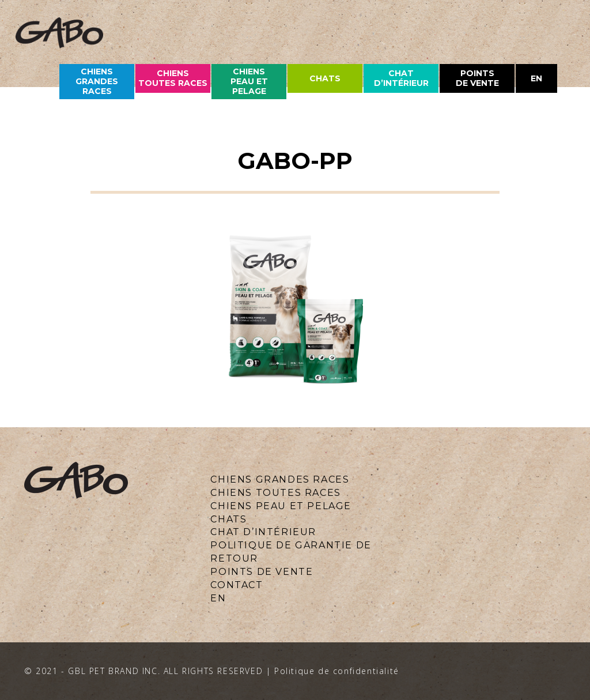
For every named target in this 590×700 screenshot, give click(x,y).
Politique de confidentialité (337, 671)
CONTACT (237, 585)
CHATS (228, 519)
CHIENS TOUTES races (173, 78)
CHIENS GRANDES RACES (280, 479)
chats (325, 78)
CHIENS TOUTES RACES (275, 493)
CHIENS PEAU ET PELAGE (249, 81)
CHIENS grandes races (97, 81)
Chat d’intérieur (401, 78)
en (536, 78)
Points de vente (477, 78)
